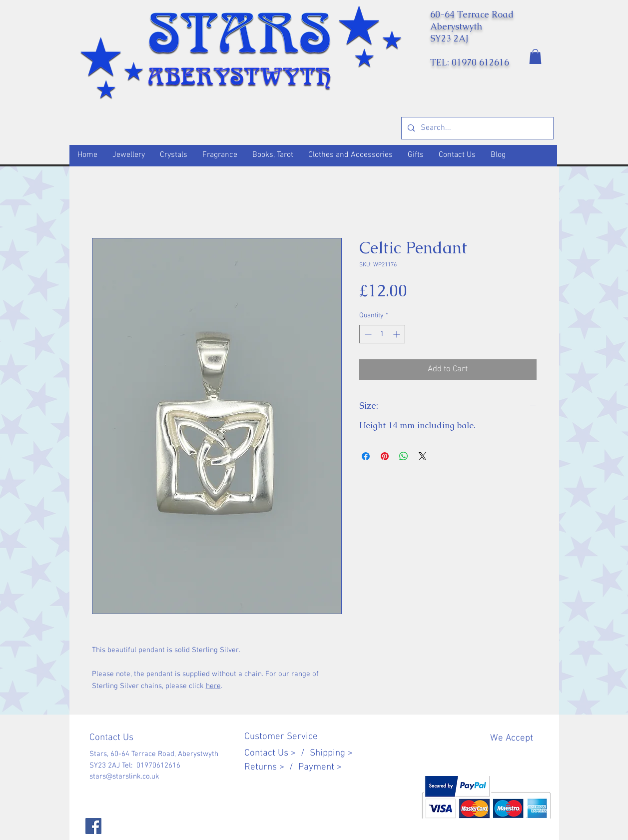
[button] (535, 56)
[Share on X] (423, 456)
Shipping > (331, 753)
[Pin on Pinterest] (385, 456)
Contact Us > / (277, 753)
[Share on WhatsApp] (404, 456)
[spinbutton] (382, 334)
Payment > (320, 767)
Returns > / (271, 767)
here (213, 686)
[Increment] (397, 334)
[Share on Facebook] (366, 456)
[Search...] (476, 128)
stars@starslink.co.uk (124, 777)
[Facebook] (93, 826)
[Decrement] (367, 334)
